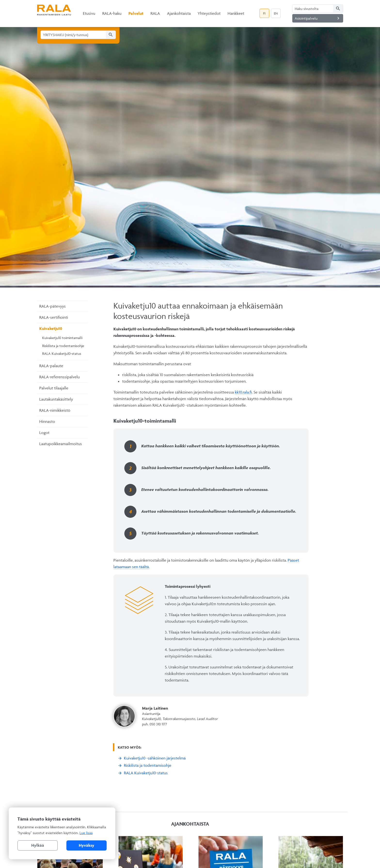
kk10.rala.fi (243, 392)
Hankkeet (236, 13)
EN (276, 13)
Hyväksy (87, 845)
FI (264, 13)
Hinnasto (47, 421)
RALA (155, 13)
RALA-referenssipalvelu (59, 377)
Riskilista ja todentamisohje (63, 346)
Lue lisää (86, 833)
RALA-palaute (51, 366)
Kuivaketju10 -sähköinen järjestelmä (155, 758)
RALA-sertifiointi (54, 317)
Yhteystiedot (209, 13)
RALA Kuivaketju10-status (62, 353)
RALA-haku (112, 13)
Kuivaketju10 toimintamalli (62, 338)
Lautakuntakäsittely (56, 399)
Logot (44, 433)
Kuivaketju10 (51, 328)
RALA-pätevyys (52, 306)
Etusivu (89, 13)
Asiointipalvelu (318, 18)
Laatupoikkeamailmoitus (61, 444)
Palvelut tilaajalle (54, 388)
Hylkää (38, 845)
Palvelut (136, 13)
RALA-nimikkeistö (55, 410)
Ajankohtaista (179, 13)
